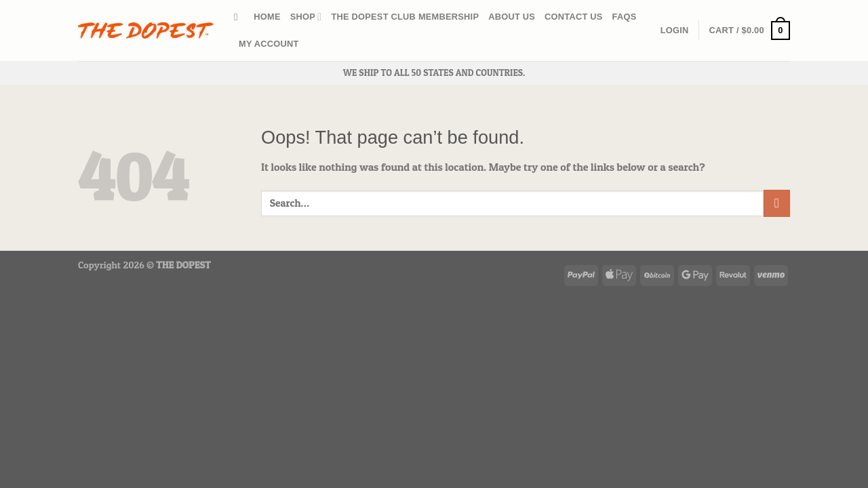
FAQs (625, 17)
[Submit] (777, 203)
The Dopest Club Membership (405, 17)
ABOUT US (512, 17)
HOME (267, 17)
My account (269, 44)
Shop (306, 17)
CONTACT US (574, 17)
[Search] (239, 17)
